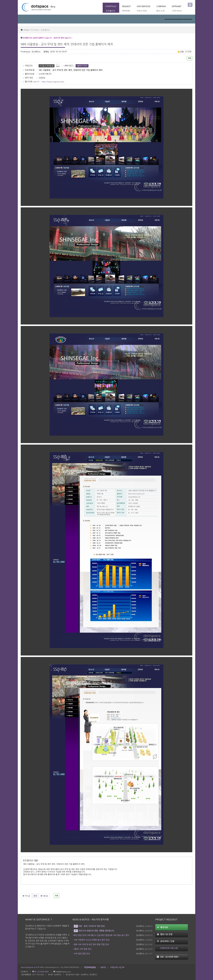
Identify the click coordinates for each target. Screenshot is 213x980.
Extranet (177, 9)
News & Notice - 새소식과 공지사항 (91, 919)
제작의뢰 (162, 927)
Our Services (144, 9)
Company (161, 9)
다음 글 (44, 896)
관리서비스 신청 (166, 941)
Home (25, 30)
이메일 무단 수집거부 (117, 967)
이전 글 (26, 896)
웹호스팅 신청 (165, 934)
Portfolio (111, 9)
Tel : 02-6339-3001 (41, 972)
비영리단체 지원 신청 (167, 948)
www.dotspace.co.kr (29, 967)
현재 (35, 896)
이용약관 (103, 967)
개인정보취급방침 (90, 967)
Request (126, 9)
